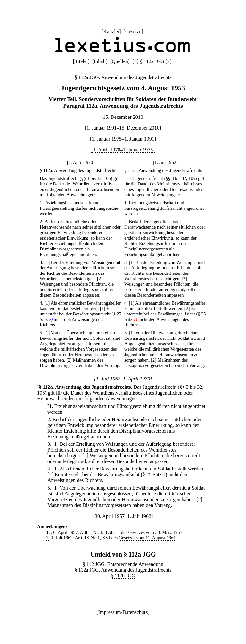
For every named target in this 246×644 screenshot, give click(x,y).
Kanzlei (111, 32)
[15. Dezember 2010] (123, 117)
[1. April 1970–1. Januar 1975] (123, 150)
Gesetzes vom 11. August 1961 (147, 538)
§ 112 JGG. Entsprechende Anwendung (123, 564)
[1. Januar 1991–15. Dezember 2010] (123, 128)
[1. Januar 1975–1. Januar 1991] (123, 139)
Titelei (81, 61)
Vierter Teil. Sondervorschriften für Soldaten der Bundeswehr (123, 99)
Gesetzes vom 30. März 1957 (155, 532)
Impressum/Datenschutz (123, 612)
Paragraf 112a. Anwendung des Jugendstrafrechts (123, 106)
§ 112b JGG (123, 576)
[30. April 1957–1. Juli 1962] (123, 516)
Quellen (120, 61)
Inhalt (100, 61)
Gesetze (133, 32)
